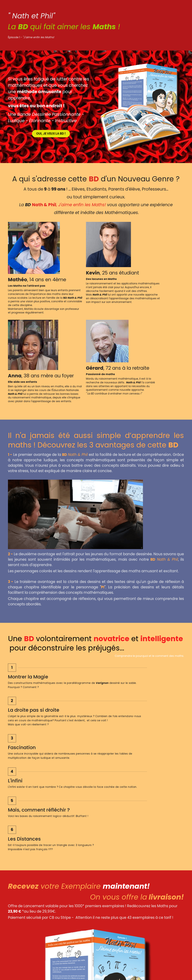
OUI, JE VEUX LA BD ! (51, 133)
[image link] (51, 937)
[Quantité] (151, 782)
